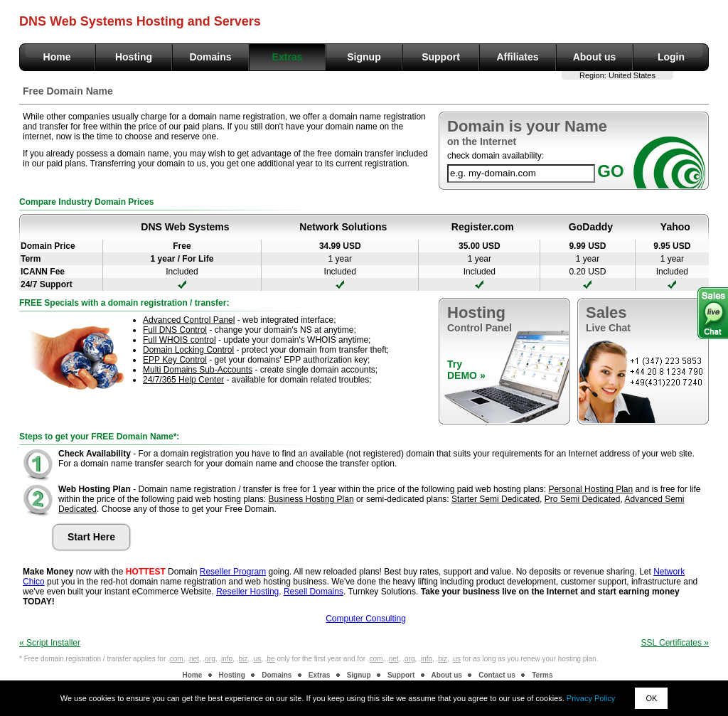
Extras (288, 57)
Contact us (497, 675)
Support (441, 57)
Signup (364, 57)
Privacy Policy (591, 698)
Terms (542, 675)
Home (57, 57)
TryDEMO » (466, 370)
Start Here (91, 537)
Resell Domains (314, 592)
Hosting (134, 57)
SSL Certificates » (675, 643)
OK (651, 698)
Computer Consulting (366, 619)
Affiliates (517, 57)
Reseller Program (233, 572)
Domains (210, 57)
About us (595, 57)
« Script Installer (50, 643)
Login (671, 57)
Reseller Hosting (247, 592)
